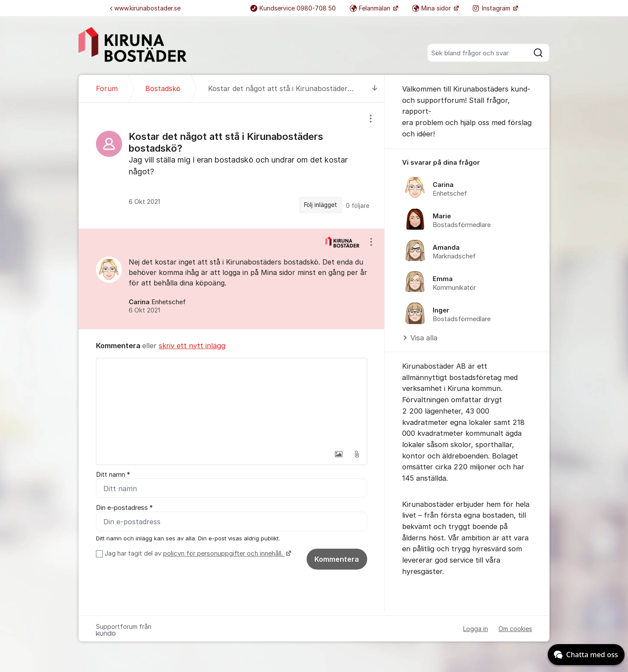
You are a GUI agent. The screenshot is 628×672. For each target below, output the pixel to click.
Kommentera (337, 559)
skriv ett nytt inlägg (192, 346)
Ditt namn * (113, 475)
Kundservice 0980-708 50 (293, 8)
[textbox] (232, 402)
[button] (338, 454)
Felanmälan (371, 8)
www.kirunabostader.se (145, 8)
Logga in (476, 629)
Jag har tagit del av (197, 553)
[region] (232, 166)
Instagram (492, 8)
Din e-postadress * (124, 508)
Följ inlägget (321, 205)
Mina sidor (432, 8)
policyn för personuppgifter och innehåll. (224, 553)
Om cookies (515, 629)
